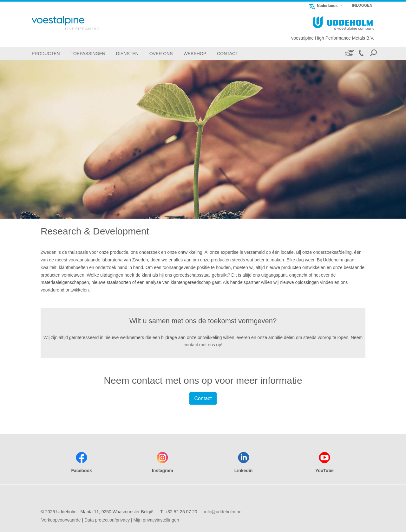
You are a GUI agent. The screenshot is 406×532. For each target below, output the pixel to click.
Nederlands (323, 6)
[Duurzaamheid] (349, 53)
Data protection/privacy (107, 520)
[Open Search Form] (373, 53)
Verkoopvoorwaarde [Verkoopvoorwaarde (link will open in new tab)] (61, 520)
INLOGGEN (362, 5)
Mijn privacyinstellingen (156, 520)
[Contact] (228, 53)
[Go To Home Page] (74, 23)
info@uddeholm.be (223, 512)
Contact (203, 398)
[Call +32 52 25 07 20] (361, 53)
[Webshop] (195, 53)
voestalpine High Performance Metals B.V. (333, 38)
